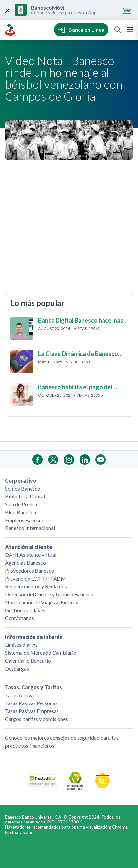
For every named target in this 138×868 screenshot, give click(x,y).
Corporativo (21, 480)
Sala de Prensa (21, 504)
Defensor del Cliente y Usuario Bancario (50, 594)
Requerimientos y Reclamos (36, 586)
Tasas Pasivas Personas (31, 703)
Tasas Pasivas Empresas (32, 711)
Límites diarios (21, 645)
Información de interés (34, 637)
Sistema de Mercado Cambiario (41, 653)
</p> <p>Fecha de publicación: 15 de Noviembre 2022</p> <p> (69, 226)
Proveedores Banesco (30, 570)
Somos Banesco (23, 488)
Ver (127, 10)
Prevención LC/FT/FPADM (35, 578)
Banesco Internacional (30, 528)
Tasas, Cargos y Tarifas (34, 687)
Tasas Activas (20, 695)
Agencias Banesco (25, 563)
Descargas (17, 668)
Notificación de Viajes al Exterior (42, 602)
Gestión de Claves (25, 610)
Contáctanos (19, 618)
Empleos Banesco (25, 520)
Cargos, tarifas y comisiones (36, 719)
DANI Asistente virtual (31, 555)
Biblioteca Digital (25, 496)
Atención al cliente (29, 547)
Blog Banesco (21, 512)
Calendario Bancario (28, 660)
